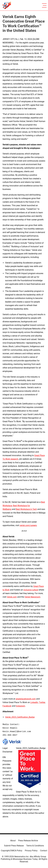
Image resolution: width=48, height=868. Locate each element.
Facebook (7, 706)
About (13, 841)
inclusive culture (31, 590)
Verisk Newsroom (32, 597)
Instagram (20, 706)
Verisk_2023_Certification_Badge (20, 717)
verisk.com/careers (28, 525)
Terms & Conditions (35, 846)
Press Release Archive (28, 841)
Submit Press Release (14, 846)
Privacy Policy (31, 851)
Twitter (42, 702)
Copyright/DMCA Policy (12, 851)
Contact (44, 851)
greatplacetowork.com (26, 699)
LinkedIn (34, 702)
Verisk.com (12, 597)
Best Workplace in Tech (26, 509)
